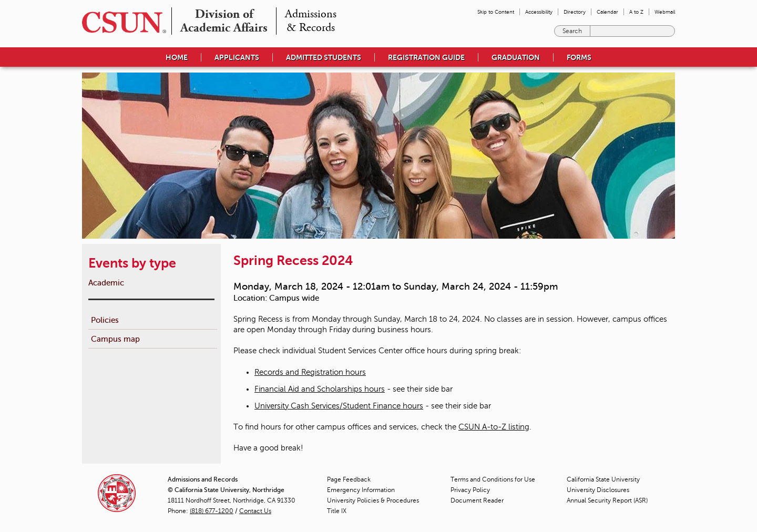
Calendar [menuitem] (607, 12)
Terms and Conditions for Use (493, 479)
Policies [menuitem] (105, 320)
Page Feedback (349, 479)
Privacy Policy (470, 490)
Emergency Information (361, 490)
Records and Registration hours (310, 372)
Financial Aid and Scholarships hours (320, 389)
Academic (106, 283)
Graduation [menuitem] (516, 57)
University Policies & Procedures (373, 500)
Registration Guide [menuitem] (426, 57)
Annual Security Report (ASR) (607, 500)
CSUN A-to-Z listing (494, 427)
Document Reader (477, 500)
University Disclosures (598, 490)
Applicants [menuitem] (237, 57)
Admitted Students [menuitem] (324, 57)
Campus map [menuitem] (115, 339)
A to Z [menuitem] (636, 12)
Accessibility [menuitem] (539, 12)
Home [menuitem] (177, 57)
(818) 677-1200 (212, 511)
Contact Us (255, 511)
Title (337, 511)
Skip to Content (496, 12)
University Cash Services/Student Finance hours (339, 406)
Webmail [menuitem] (665, 12)
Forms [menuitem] (579, 57)
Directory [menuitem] (575, 12)
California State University (603, 479)
